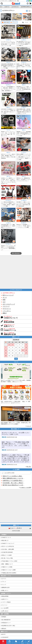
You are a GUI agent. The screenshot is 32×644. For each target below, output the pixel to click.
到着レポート (5, 590)
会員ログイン (5, 599)
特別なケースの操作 (7, 555)
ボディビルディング (9, 304)
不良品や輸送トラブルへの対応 (9, 561)
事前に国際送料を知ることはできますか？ (14, 478)
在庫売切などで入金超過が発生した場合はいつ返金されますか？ (14, 481)
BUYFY (4, 634)
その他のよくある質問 (26, 488)
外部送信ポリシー (6, 623)
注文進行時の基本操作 (7, 552)
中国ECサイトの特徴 (7, 567)
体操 (4, 300)
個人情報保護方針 (6, 620)
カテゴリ (4, 579)
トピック (29, 426)
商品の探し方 (5, 540)
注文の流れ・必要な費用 (8, 549)
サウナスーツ (7, 309)
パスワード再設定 (6, 602)
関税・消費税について (7, 564)
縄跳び (5, 313)
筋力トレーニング (8, 295)
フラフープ (6, 306)
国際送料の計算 (6, 588)
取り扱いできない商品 (7, 558)
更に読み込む (16, 253)
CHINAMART (5, 637)
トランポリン (7, 311)
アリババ (14, 22)
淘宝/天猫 (5, 22)
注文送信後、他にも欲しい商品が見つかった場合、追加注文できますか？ (14, 483)
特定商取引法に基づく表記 (8, 626)
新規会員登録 (5, 596)
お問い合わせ (5, 611)
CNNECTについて (6, 538)
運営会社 (4, 629)
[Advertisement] (16, 272)
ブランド (4, 582)
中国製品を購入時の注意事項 (9, 573)
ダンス (5, 297)
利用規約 (4, 617)
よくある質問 (5, 608)
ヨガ (4, 302)
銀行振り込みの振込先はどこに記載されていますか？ (14, 485)
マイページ (4, 605)
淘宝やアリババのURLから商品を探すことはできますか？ (14, 476)
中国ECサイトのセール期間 (9, 570)
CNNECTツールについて (8, 543)
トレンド (4, 585)
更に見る (29, 467)
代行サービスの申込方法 (8, 546)
